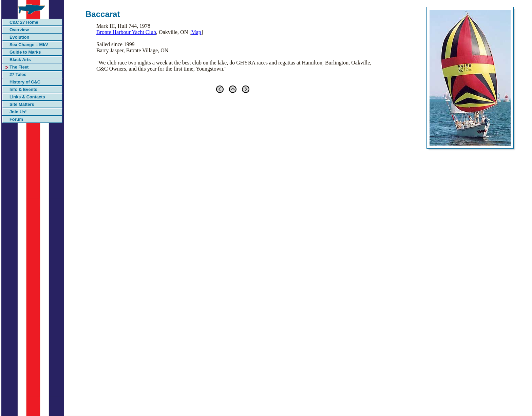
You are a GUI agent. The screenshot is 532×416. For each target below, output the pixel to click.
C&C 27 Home (24, 22)
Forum (16, 119)
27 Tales (18, 74)
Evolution (19, 37)
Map (196, 32)
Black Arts (20, 60)
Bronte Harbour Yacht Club (126, 32)
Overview (19, 30)
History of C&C (25, 82)
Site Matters (22, 104)
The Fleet (19, 67)
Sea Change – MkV (29, 45)
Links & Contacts (27, 97)
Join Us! (18, 112)
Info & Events (23, 89)
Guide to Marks (25, 52)
